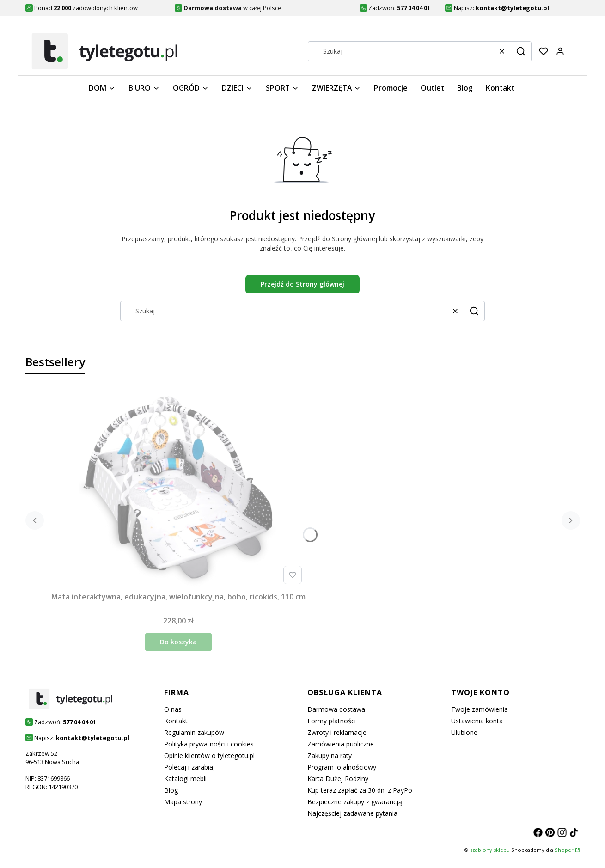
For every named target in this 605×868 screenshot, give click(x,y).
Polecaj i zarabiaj (189, 767)
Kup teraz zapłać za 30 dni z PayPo (360, 790)
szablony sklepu (490, 850)
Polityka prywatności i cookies (209, 744)
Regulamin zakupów (194, 732)
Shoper (564, 850)
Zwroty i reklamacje (337, 732)
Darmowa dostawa (336, 709)
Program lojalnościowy (342, 767)
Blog (171, 790)
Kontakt (176, 721)
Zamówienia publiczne (341, 744)
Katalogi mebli (185, 779)
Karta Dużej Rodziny (338, 779)
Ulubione (464, 732)
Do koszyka (178, 642)
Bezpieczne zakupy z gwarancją (355, 802)
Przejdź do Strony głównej (302, 284)
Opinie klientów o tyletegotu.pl (209, 755)
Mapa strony (183, 802)
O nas (173, 709)
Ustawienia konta (477, 721)
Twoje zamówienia (480, 709)
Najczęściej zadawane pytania (352, 813)
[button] (521, 51)
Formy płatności (332, 721)
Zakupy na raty (330, 755)
